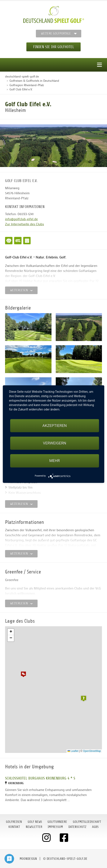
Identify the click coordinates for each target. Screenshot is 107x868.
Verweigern (54, 443)
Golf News (35, 822)
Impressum (55, 827)
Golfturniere (57, 822)
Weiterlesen (21, 290)
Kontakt (14, 827)
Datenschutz (77, 827)
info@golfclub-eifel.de (21, 219)
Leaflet (73, 751)
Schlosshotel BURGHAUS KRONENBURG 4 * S (40, 778)
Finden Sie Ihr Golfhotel (53, 47)
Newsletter (34, 827)
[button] (23, 674)
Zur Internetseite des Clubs (24, 224)
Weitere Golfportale (56, 34)
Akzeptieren (55, 426)
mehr (55, 461)
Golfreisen (14, 822)
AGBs (95, 827)
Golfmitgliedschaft (87, 822)
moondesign (28, 859)
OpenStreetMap (92, 751)
